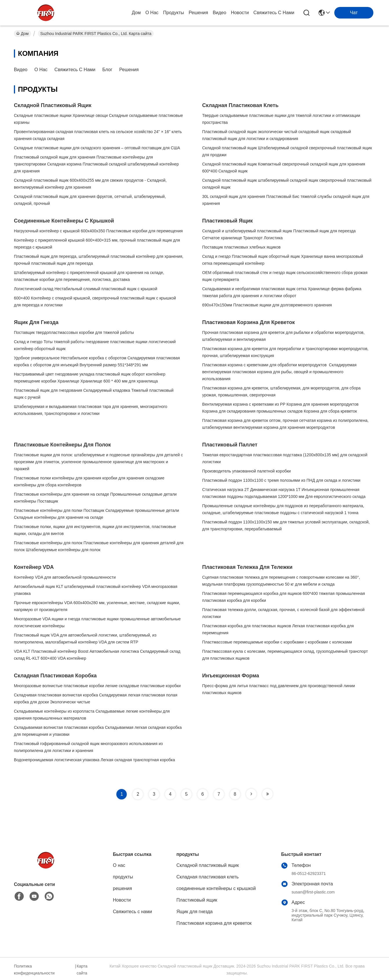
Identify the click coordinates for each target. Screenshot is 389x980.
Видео (220, 13)
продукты (174, 13)
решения (198, 13)
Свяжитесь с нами (274, 13)
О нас (152, 13)
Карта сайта (82, 970)
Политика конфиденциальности (34, 970)
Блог (108, 70)
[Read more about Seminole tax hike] (251, 794)
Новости (240, 13)
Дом (136, 13)
